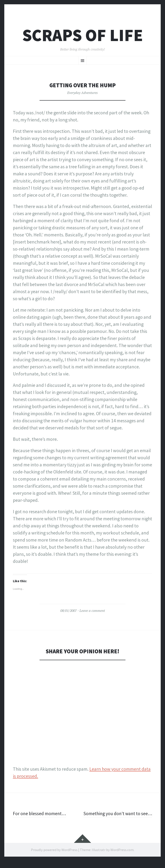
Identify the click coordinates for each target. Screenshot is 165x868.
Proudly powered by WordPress (54, 857)
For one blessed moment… (40, 813)
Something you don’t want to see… (123, 817)
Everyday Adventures (82, 93)
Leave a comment (92, 611)
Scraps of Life (83, 35)
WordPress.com (122, 857)
